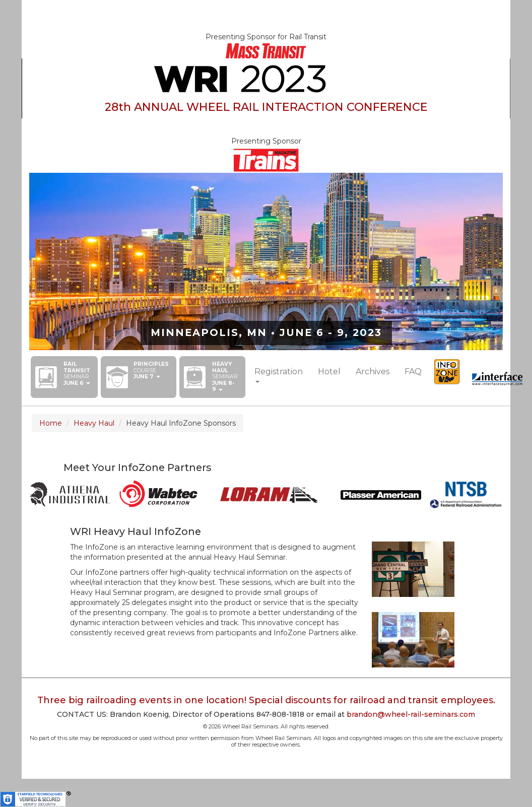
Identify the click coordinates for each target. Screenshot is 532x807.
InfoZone (447, 372)
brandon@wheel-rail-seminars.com (411, 714)
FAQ (413, 372)
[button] (77, 374)
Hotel (329, 372)
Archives (373, 372)
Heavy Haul (94, 423)
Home (51, 423)
